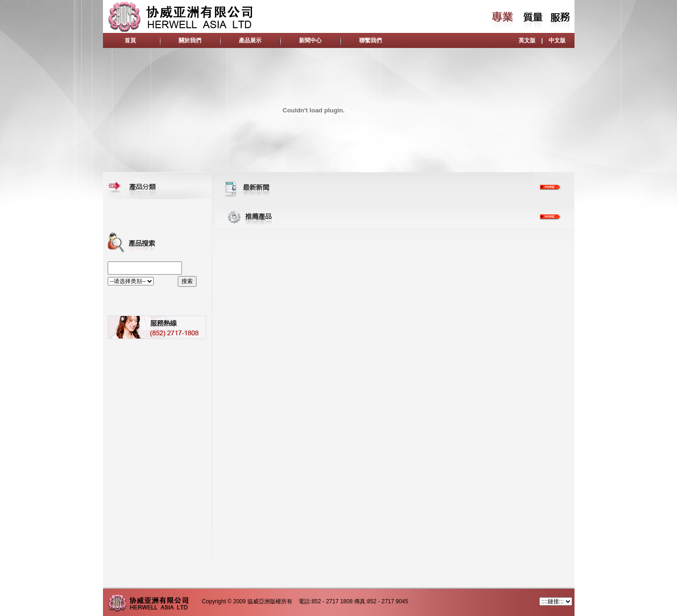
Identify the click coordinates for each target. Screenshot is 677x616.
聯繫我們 (370, 40)
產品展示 (250, 40)
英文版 (527, 40)
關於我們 (190, 40)
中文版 (557, 40)
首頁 (130, 40)
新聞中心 (310, 40)
